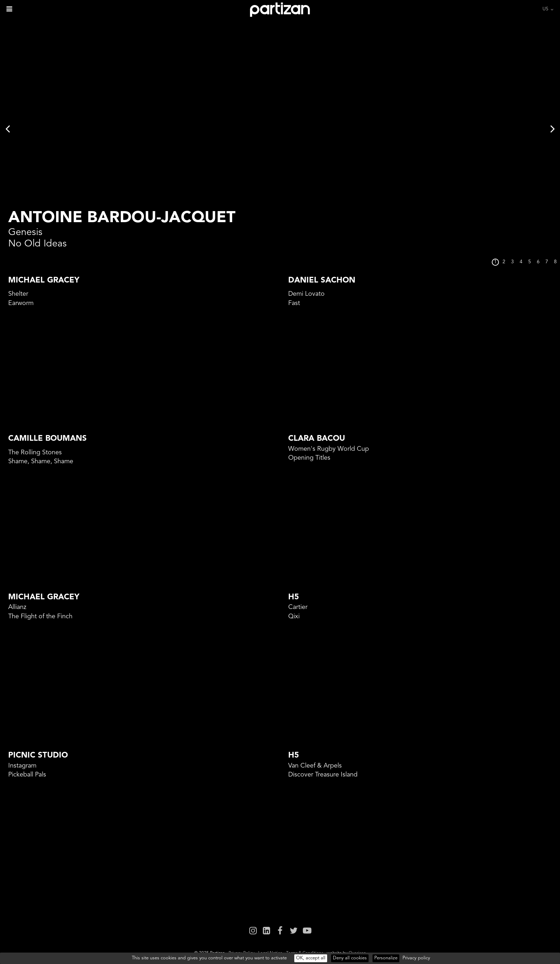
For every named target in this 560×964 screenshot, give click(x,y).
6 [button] (538, 262)
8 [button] (555, 262)
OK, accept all (311, 958)
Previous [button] (7, 129)
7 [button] (547, 262)
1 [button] (495, 262)
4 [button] (521, 262)
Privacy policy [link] (416, 958)
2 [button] (504, 262)
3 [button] (512, 262)
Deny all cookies (350, 958)
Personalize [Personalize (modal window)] (386, 958)
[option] (280, 129)
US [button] (545, 9)
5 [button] (530, 262)
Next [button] (552, 129)
